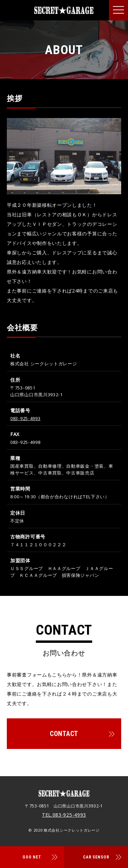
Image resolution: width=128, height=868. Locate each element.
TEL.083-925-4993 (64, 815)
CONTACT (64, 734)
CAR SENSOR (96, 857)
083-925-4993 (25, 419)
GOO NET (32, 857)
